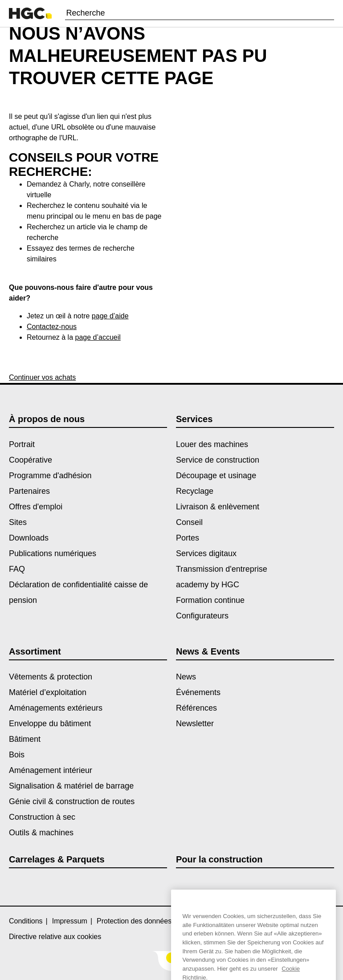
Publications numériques (53, 553)
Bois (17, 755)
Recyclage (195, 491)
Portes (188, 538)
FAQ (17, 569)
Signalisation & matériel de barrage (71, 786)
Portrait (22, 444)
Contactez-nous (52, 327)
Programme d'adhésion (50, 476)
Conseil (189, 522)
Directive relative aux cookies (55, 937)
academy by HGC (208, 585)
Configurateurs (202, 616)
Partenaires (29, 491)
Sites (18, 522)
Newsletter (195, 724)
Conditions (26, 921)
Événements (198, 692)
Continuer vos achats (42, 377)
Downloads (29, 538)
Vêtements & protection (51, 677)
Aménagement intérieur (51, 770)
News (186, 677)
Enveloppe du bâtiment (50, 724)
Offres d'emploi (36, 507)
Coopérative (31, 460)
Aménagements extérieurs (56, 708)
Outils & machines (41, 833)
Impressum (70, 921)
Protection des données (134, 921)
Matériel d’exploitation (48, 692)
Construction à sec (42, 817)
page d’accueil (98, 337)
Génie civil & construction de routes (72, 801)
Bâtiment (25, 739)
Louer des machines (212, 444)
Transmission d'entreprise (222, 569)
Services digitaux (206, 553)
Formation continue (210, 600)
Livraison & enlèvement (218, 507)
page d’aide (110, 316)
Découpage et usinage (216, 476)
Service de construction (218, 460)
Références (196, 708)
